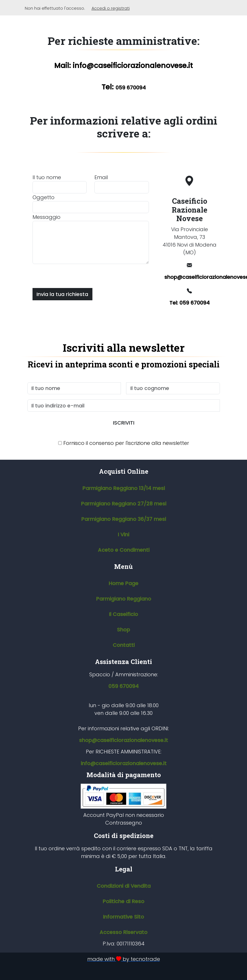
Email (101, 177)
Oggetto (43, 197)
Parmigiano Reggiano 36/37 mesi (124, 519)
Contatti (124, 645)
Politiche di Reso (123, 901)
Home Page (123, 583)
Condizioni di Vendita (124, 886)
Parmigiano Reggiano (124, 599)
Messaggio (46, 217)
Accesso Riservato (123, 932)
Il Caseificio (123, 614)
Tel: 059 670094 (190, 303)
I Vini (123, 534)
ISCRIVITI (124, 423)
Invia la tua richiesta (62, 294)
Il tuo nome (47, 177)
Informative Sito (123, 917)
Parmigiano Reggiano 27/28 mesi (124, 504)
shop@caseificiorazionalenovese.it (192, 277)
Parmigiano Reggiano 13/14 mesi (124, 488)
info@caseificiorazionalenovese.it (124, 763)
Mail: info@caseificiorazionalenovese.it (123, 66)
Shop (123, 630)
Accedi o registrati (111, 8)
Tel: (124, 87)
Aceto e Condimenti (124, 550)
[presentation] (76, 275)
